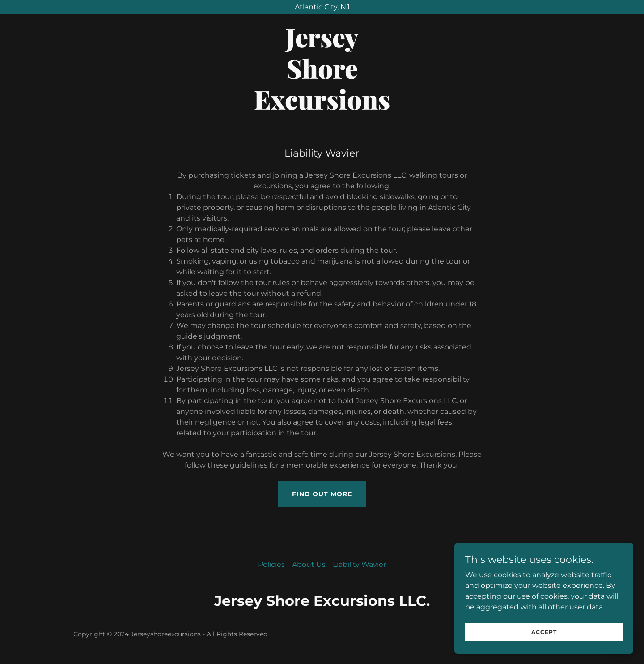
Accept (544, 632)
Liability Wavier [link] (359, 564)
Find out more (322, 494)
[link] (322, 107)
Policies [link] (271, 564)
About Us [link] (309, 564)
